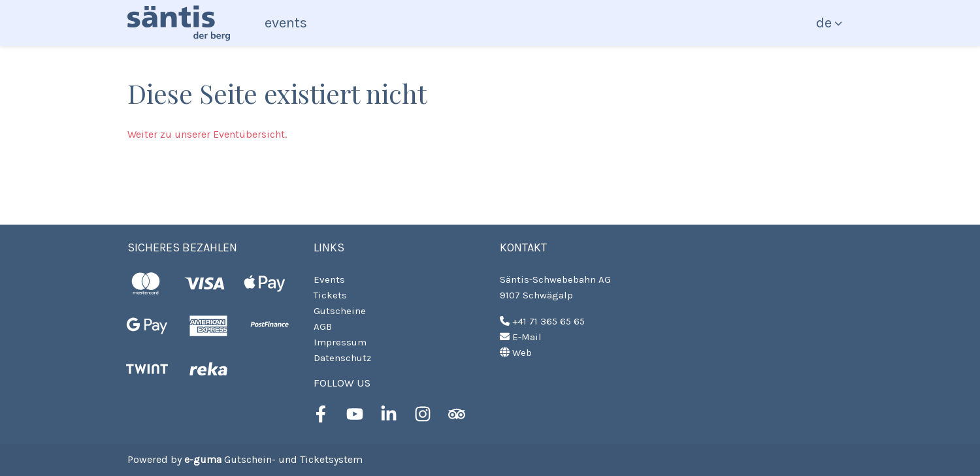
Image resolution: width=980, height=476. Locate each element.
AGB (323, 326)
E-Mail (521, 337)
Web (516, 353)
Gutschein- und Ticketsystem (273, 459)
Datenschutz (342, 358)
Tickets (330, 295)
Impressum (340, 342)
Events (286, 23)
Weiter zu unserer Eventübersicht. (207, 134)
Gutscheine (340, 311)
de (824, 23)
